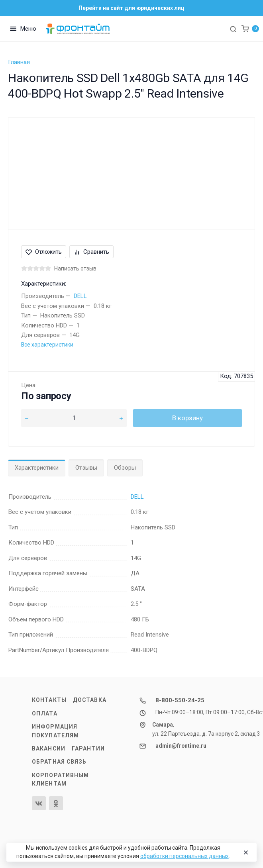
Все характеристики (47, 345)
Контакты (49, 700)
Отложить (44, 252)
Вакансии (49, 748)
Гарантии (88, 748)
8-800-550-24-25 (180, 700)
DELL (80, 296)
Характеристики (37, 468)
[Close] (244, 852)
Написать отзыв (75, 268)
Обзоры (125, 468)
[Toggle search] (233, 29)
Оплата (45, 713)
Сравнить (91, 252)
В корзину (187, 418)
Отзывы (86, 468)
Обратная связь (59, 762)
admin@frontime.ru (181, 746)
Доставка (90, 700)
